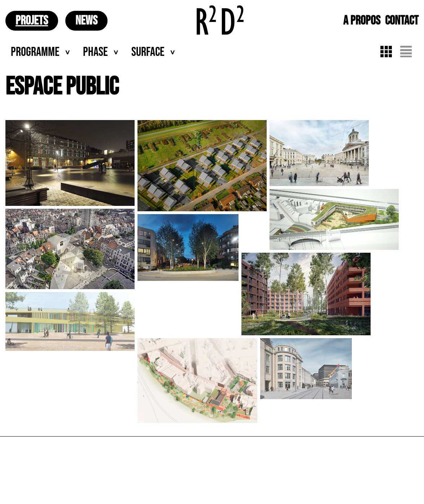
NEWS (86, 21)
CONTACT (402, 21)
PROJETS (32, 21)
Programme (35, 52)
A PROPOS (362, 21)
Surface (148, 52)
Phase (95, 52)
